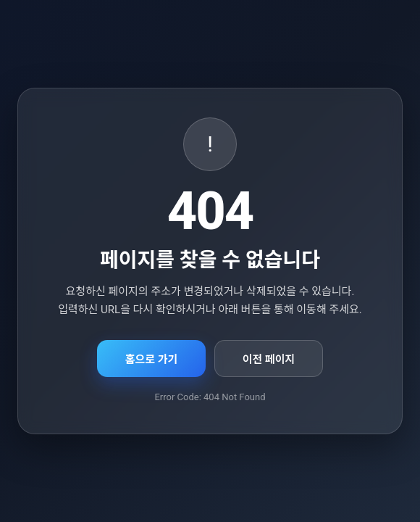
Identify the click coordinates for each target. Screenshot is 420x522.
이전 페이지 (269, 360)
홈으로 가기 (152, 360)
